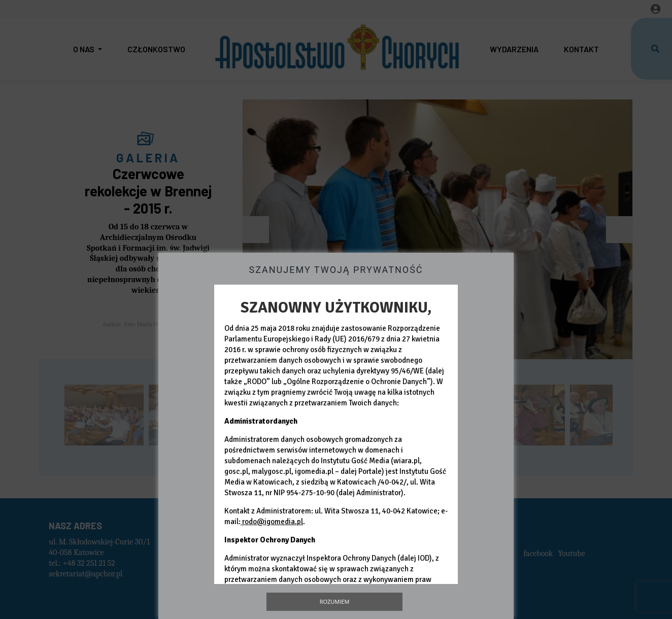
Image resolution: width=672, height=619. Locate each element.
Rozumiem (335, 601)
